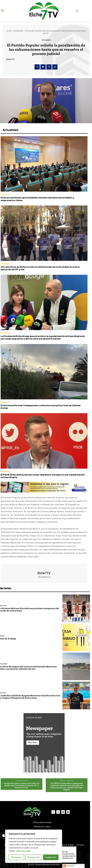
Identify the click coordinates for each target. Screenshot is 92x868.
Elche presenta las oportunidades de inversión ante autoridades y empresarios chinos (37, 199)
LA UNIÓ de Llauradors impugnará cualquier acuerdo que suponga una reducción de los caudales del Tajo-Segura (67, 787)
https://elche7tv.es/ (44, 577)
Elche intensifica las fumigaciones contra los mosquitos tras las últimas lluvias (41, 407)
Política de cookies (23, 851)
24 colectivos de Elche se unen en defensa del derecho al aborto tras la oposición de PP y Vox (40, 268)
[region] (34, 846)
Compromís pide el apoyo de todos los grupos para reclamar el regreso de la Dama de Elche (22, 785)
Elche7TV (11, 59)
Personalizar (16, 857)
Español (69, 866)
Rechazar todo (34, 857)
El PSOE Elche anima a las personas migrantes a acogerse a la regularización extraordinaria (43, 476)
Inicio (9, 31)
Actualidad (18, 31)
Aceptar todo (51, 857)
